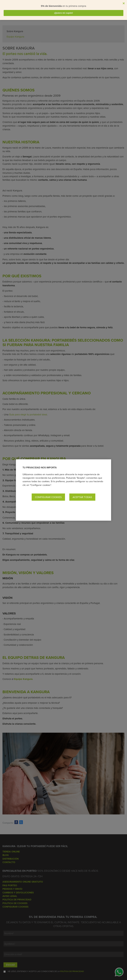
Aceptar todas (82, 497)
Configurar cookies (48, 497)
